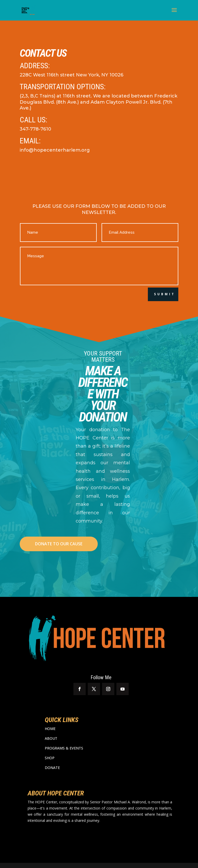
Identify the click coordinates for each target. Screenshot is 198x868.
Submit (165, 294)
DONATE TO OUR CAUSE (59, 544)
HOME (50, 729)
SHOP (50, 758)
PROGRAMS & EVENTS (64, 748)
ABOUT (51, 738)
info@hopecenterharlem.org (55, 150)
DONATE (52, 768)
